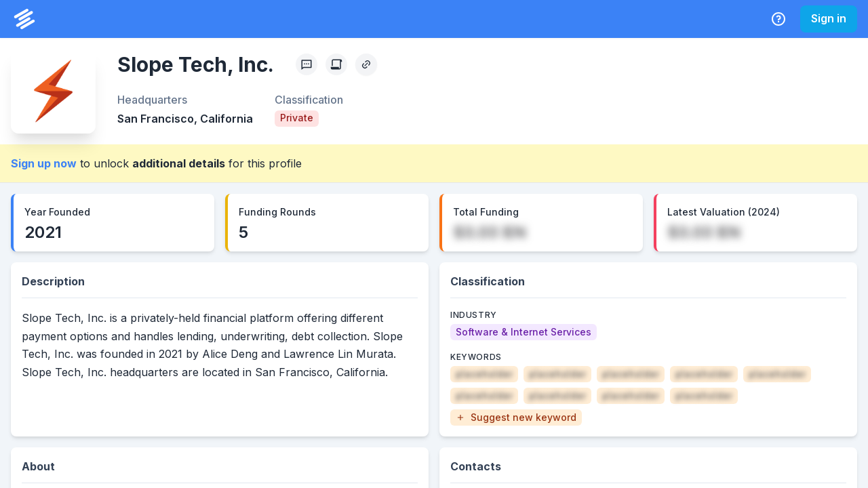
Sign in (829, 18)
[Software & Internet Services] (524, 332)
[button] (516, 418)
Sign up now (44, 163)
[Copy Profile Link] (366, 64)
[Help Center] (778, 19)
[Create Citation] (336, 64)
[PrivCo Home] (24, 19)
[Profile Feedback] (307, 64)
